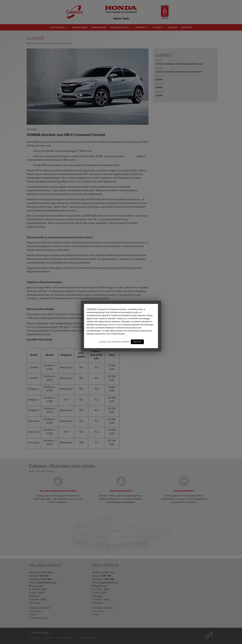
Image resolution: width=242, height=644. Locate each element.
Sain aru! (137, 342)
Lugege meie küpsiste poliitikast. (114, 342)
